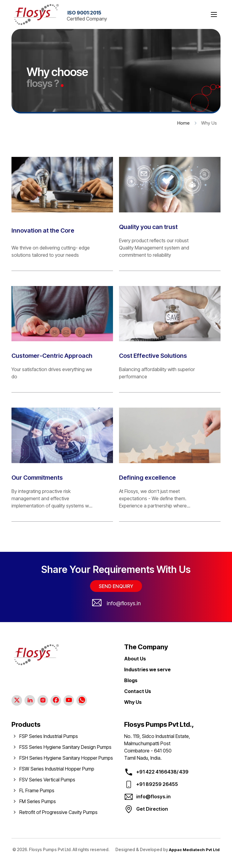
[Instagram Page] (43, 700)
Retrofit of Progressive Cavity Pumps (58, 812)
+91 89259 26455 (157, 784)
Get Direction (152, 809)
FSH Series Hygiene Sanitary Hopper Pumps (66, 758)
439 (183, 772)
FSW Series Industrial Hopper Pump (57, 769)
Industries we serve (147, 669)
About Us (135, 659)
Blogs (131, 680)
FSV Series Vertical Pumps (47, 780)
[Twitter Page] (17, 700)
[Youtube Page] (69, 700)
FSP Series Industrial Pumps (49, 736)
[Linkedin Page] (30, 700)
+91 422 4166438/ (157, 772)
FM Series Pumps (38, 801)
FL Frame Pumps (37, 790)
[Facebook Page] (56, 700)
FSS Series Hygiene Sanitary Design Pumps (65, 747)
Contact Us (138, 691)
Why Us (133, 702)
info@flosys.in (124, 603)
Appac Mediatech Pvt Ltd (143, 857)
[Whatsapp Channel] (82, 700)
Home (184, 123)
